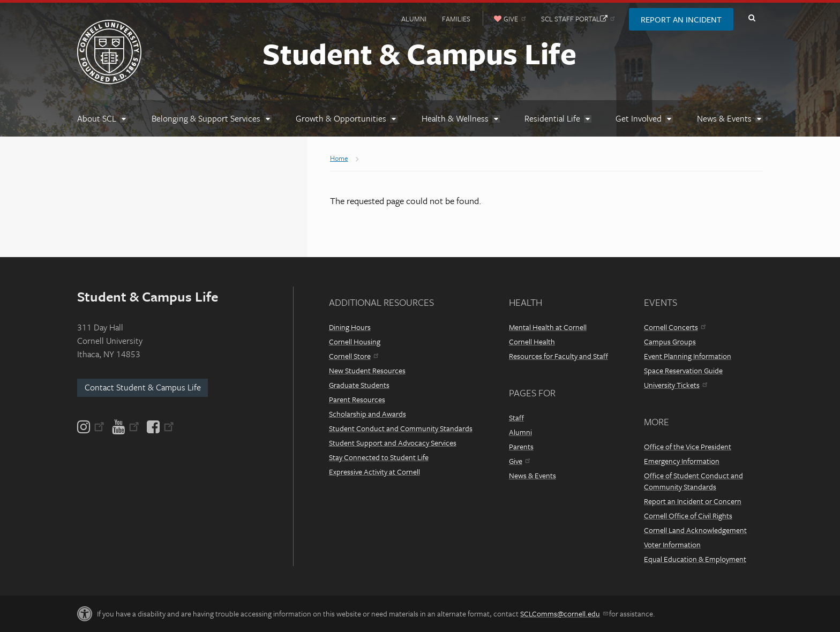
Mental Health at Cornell (548, 327)
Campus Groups (670, 341)
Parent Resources (357, 399)
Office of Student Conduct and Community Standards (693, 481)
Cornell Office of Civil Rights (688, 516)
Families (456, 19)
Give (519, 461)
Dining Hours (350, 327)
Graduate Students (359, 385)
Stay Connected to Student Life (379, 457)
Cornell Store (354, 356)
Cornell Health (532, 341)
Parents (521, 446)
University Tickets (676, 385)
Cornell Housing (355, 341)
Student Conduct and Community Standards (401, 428)
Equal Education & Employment (695, 559)
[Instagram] (92, 427)
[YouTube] (126, 427)
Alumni (414, 19)
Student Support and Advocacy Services (393, 443)
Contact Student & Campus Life (143, 387)
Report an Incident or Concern (693, 501)
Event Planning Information (688, 356)
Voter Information (672, 544)
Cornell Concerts (675, 327)
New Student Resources (367, 370)
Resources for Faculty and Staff (558, 356)
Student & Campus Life (419, 53)
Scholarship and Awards (367, 414)
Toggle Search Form (752, 18)
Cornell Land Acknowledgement (695, 530)
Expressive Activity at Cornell (374, 472)
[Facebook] (160, 427)
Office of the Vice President (688, 446)
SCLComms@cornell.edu (564, 614)
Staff (516, 417)
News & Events (532, 475)
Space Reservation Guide (683, 370)
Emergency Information (682, 461)
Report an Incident (681, 19)
